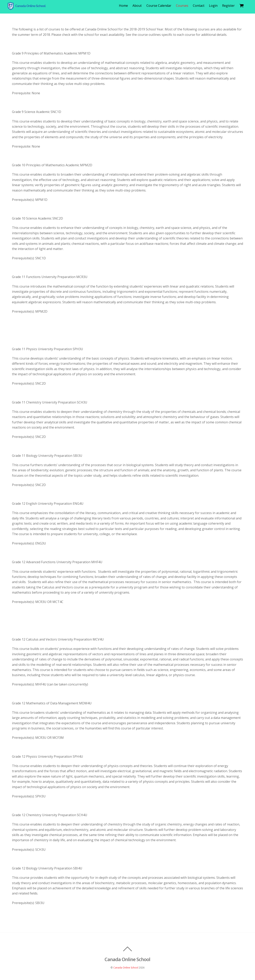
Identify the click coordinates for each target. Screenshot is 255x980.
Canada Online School (126, 968)
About (139, 6)
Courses (184, 6)
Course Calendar (160, 6)
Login (215, 6)
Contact (200, 6)
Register (230, 6)
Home (125, 6)
